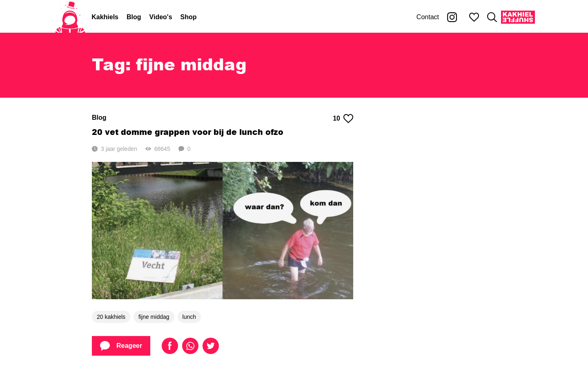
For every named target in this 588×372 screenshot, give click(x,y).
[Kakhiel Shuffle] (518, 17)
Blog (134, 17)
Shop (189, 17)
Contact (428, 17)
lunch (189, 317)
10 (343, 119)
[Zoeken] (492, 17)
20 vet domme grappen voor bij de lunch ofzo (188, 132)
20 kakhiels (111, 317)
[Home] (70, 17)
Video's (161, 17)
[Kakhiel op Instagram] (452, 17)
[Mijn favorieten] (474, 17)
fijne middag (154, 317)
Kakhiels (105, 17)
